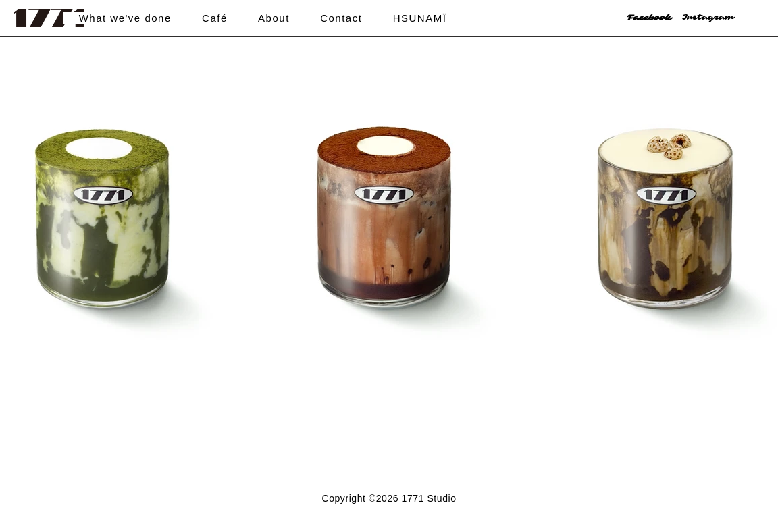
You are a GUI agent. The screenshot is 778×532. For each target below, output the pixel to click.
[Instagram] (715, 18)
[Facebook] (660, 18)
